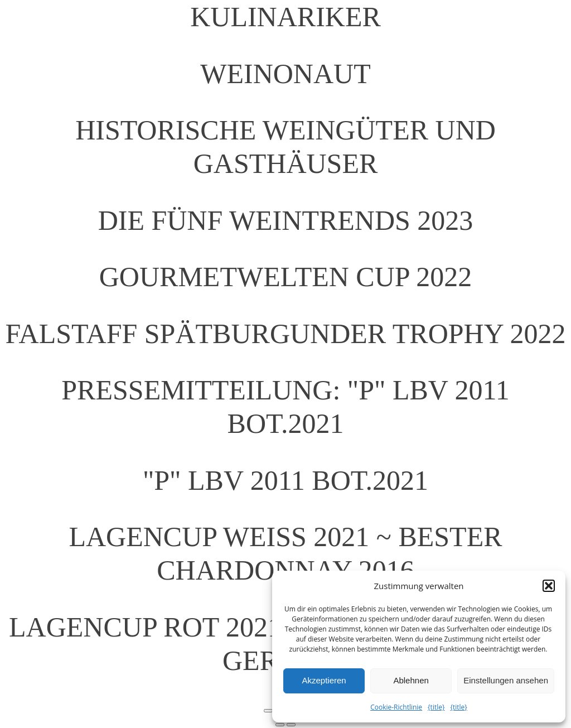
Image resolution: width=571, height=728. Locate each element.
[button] (549, 586)
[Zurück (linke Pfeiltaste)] (280, 725)
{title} (436, 707)
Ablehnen (411, 680)
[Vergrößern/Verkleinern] (268, 711)
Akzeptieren (324, 680)
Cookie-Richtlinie (396, 707)
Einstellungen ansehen (506, 680)
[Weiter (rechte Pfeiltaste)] (291, 725)
